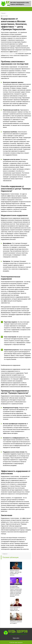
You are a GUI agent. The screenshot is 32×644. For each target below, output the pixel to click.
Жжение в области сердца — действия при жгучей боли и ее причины (16, 573)
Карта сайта (16, 638)
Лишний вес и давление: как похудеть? (16, 622)
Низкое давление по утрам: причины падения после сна (15, 609)
